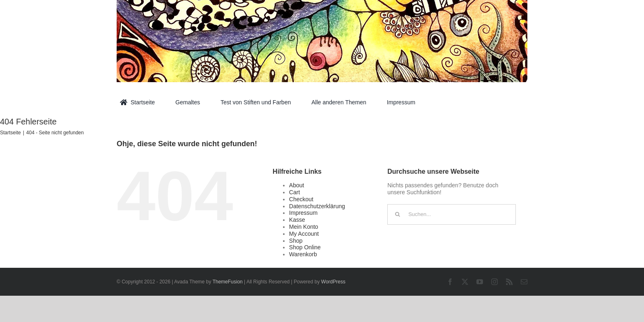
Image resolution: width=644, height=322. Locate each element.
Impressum (303, 213)
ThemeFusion (227, 282)
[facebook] (450, 282)
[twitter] (465, 282)
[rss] (509, 282)
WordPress (333, 282)
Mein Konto (304, 227)
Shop (296, 241)
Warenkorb (303, 254)
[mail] (524, 282)
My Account (304, 234)
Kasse (297, 220)
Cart (294, 192)
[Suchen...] (452, 214)
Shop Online (305, 247)
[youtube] (480, 282)
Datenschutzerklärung (317, 206)
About (297, 185)
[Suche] (398, 214)
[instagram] (494, 282)
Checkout (301, 199)
